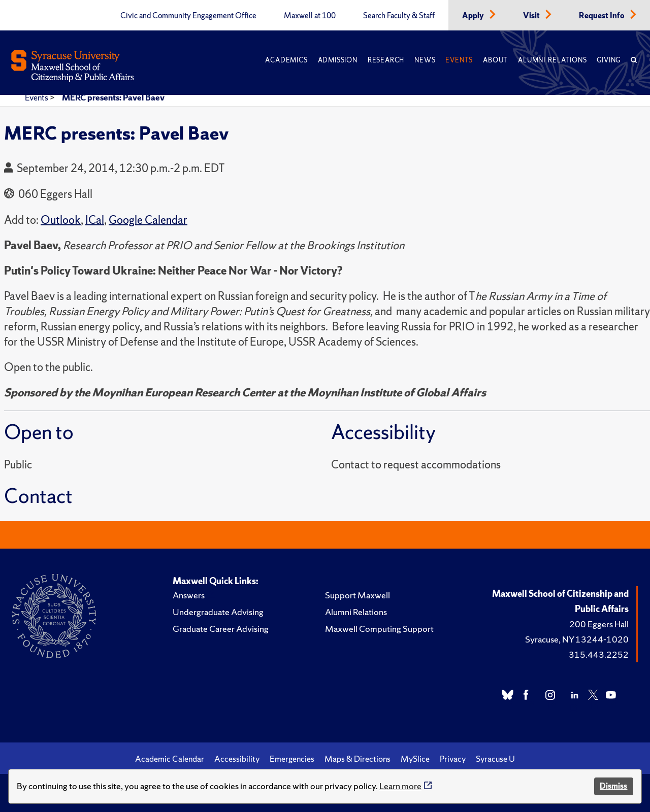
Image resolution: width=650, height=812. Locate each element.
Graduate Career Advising (221, 629)
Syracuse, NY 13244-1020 (577, 639)
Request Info (603, 16)
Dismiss (613, 786)
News (425, 60)
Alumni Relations (552, 60)
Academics (286, 60)
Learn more (400, 786)
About (495, 60)
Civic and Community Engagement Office (188, 16)
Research (386, 60)
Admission (338, 60)
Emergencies (292, 759)
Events (459, 60)
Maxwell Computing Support (379, 629)
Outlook (61, 220)
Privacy (453, 759)
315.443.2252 (599, 654)
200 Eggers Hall (599, 624)
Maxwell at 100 (310, 16)
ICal (95, 220)
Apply (474, 16)
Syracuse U (495, 759)
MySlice (415, 759)
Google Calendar (148, 220)
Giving (609, 60)
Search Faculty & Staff (399, 16)
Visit (532, 16)
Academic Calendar (170, 759)
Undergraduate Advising (218, 612)
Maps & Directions (357, 759)
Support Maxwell (357, 595)
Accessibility (237, 759)
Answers (189, 595)
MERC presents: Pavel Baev (113, 97)
